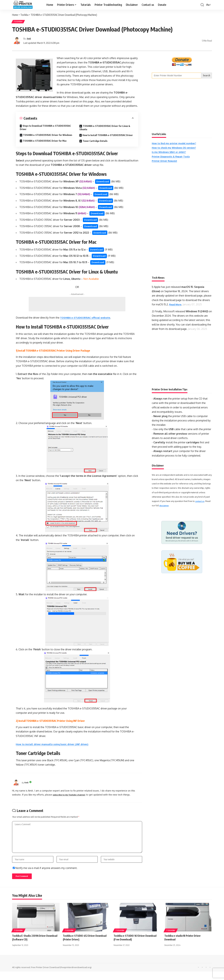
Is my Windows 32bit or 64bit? (171, 153)
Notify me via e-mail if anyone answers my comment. (45, 876)
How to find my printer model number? (176, 144)
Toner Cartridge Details (95, 142)
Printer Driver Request (166, 162)
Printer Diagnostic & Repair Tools (173, 157)
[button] (202, 5)
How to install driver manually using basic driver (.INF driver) (54, 748)
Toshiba (19, 22)
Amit (29, 40)
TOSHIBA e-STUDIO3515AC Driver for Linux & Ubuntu (105, 129)
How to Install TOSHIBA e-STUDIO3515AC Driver (108, 136)
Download (103, 183)
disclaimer (165, 507)
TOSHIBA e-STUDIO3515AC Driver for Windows (48, 136)
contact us (200, 502)
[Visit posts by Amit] (17, 42)
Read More (176, 306)
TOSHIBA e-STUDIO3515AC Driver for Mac (45, 142)
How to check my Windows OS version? (176, 149)
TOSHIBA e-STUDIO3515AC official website (87, 322)
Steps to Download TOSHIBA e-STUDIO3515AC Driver (45, 128)
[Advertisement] (77, 308)
